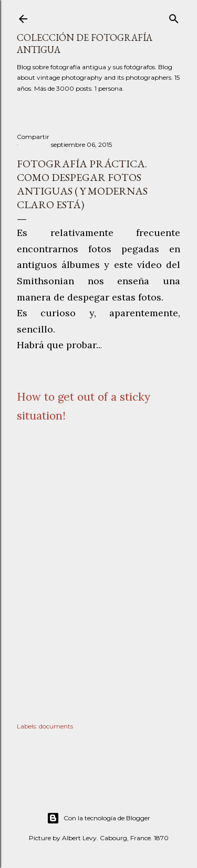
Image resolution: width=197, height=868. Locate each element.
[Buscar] (174, 17)
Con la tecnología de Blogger (98, 818)
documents (56, 726)
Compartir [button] (33, 137)
